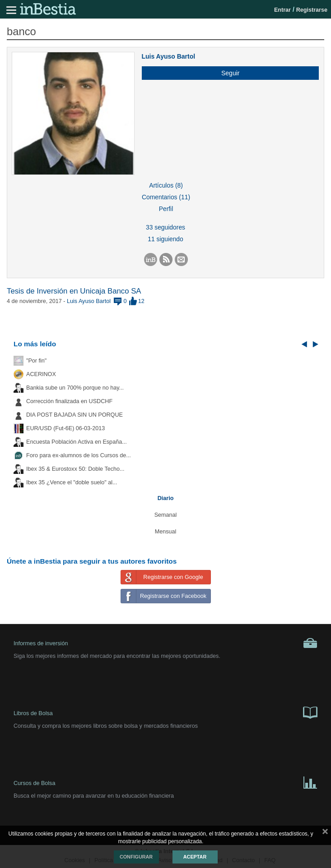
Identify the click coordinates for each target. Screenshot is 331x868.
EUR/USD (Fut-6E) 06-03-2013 (65, 428)
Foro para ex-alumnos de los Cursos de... (79, 455)
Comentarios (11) (166, 197)
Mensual (166, 532)
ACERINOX (41, 374)
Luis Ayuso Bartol (168, 56)
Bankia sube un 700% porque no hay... (75, 388)
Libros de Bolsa (165, 712)
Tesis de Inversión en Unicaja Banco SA (74, 291)
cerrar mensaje (325, 833)
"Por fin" (36, 361)
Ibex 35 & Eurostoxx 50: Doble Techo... (75, 469)
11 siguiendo (165, 239)
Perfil (166, 209)
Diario (166, 498)
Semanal (166, 515)
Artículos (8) (166, 185)
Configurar (136, 857)
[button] (227, 73)
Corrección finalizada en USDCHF (69, 401)
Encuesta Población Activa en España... (77, 442)
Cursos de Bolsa (165, 782)
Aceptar (195, 857)
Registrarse (312, 10)
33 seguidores (165, 227)
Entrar (282, 10)
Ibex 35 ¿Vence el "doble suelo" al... (72, 482)
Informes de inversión (165, 643)
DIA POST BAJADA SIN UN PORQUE (75, 415)
